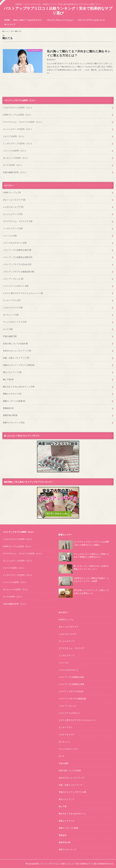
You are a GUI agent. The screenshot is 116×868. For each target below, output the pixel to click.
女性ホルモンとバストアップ (17, 351)
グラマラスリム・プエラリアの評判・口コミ (23, 122)
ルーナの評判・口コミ (13, 165)
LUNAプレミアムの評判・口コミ (17, 115)
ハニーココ (10, 236)
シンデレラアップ (13, 228)
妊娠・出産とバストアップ (16, 358)
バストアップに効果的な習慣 (18, 257)
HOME (7, 20)
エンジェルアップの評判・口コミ (18, 129)
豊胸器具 (8, 408)
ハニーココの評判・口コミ (15, 151)
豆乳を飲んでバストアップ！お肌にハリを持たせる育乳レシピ (84, 593)
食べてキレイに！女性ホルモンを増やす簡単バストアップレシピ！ (84, 569)
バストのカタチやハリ (15, 243)
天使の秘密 (10, 336)
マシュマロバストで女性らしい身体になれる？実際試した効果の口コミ (84, 557)
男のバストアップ (12, 372)
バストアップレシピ (13, 279)
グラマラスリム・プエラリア (18, 221)
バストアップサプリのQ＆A (17, 264)
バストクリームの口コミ (16, 286)
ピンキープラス (12, 300)
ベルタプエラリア (13, 308)
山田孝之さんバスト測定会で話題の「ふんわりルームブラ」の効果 (84, 581)
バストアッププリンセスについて (91, 20)
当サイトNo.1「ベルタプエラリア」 (28, 20)
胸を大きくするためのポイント (19, 387)
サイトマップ (10, 24)
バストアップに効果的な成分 (17, 250)
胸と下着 (8, 379)
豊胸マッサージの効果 (14, 401)
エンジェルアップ (13, 214)
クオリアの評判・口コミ (14, 136)
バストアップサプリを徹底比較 (19, 272)
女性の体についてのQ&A (15, 343)
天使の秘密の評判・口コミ (15, 172)
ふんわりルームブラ (13, 207)
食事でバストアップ (14, 423)
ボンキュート (11, 315)
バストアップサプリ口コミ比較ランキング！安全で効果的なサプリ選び (58, 11)
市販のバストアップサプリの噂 (19, 365)
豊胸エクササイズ (12, 394)
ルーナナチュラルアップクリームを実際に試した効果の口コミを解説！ (84, 544)
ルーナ (8, 329)
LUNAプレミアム (12, 192)
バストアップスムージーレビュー (60, 20)
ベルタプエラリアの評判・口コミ (18, 108)
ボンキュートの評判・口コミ (16, 158)
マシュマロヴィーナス (15, 322)
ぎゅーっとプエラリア (14, 200)
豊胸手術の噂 (10, 415)
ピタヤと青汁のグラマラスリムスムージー (23, 293)
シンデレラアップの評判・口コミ (18, 143)
